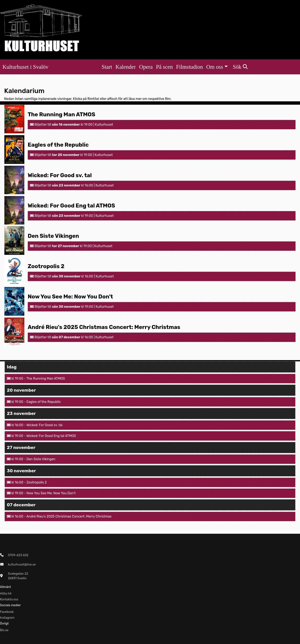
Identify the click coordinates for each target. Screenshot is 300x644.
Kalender (126, 67)
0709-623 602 (18, 555)
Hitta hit (6, 594)
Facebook (7, 612)
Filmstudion (189, 67)
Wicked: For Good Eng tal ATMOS (71, 206)
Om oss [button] (215, 67)
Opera (146, 67)
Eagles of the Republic (58, 145)
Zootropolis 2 (46, 266)
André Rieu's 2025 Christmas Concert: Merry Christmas (104, 327)
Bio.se (4, 630)
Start (107, 67)
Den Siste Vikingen (53, 236)
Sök (240, 67)
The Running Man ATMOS (61, 114)
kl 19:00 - (17, 378)
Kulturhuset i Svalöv (25, 67)
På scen (164, 67)
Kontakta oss (9, 599)
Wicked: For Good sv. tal (60, 175)
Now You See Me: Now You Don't (70, 297)
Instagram (7, 618)
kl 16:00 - (17, 425)
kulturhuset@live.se (22, 564)
